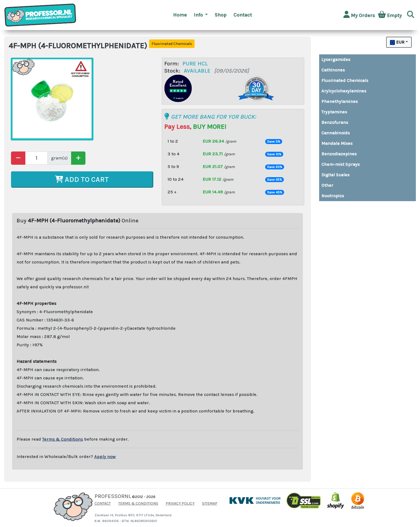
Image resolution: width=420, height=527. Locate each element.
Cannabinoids (336, 133)
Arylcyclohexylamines (344, 91)
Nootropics (333, 196)
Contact (243, 15)
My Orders (359, 15)
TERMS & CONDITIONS (138, 503)
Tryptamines (334, 112)
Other (327, 185)
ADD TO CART (82, 179)
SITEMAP (210, 503)
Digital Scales (335, 175)
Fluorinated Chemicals (345, 80)
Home (180, 15)
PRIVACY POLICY (180, 503)
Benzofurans (335, 122)
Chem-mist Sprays (340, 164)
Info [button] (199, 15)
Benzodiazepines (339, 154)
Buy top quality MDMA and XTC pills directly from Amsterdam (327, 206)
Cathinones (333, 70)
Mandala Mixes (337, 143)
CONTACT (103, 503)
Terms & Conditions (63, 439)
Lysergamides (336, 59)
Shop (221, 15)
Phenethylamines (340, 101)
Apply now (105, 457)
